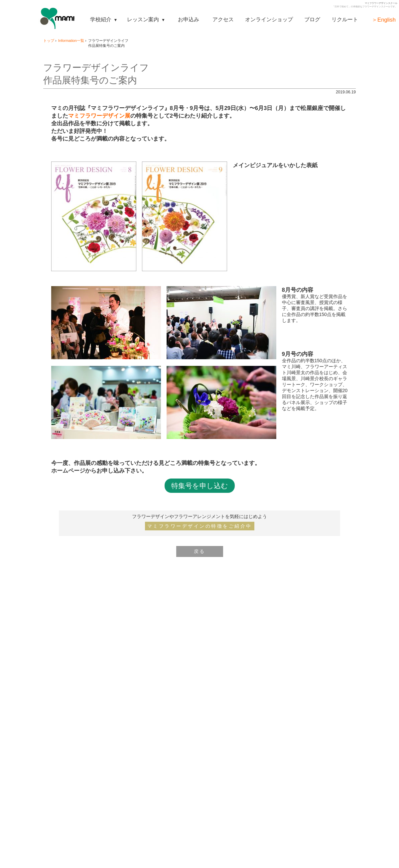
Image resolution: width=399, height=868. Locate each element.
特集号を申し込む (200, 486)
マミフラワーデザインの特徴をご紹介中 (200, 526)
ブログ (312, 19)
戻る (200, 551)
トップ (49, 41)
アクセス (223, 19)
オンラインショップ (269, 19)
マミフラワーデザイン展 (99, 116)
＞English (384, 20)
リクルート (345, 19)
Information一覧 (71, 41)
